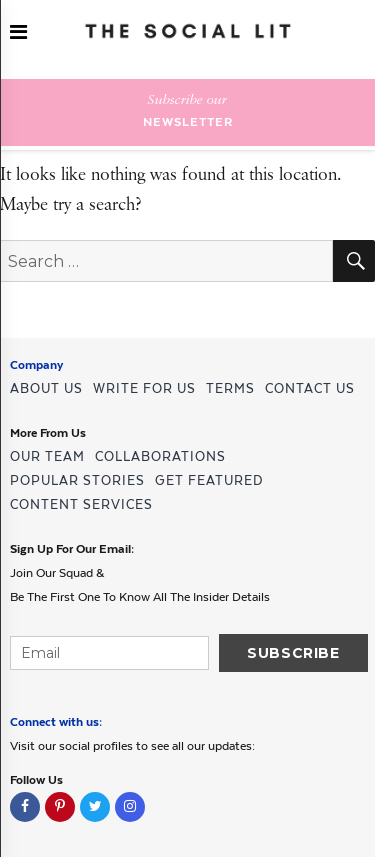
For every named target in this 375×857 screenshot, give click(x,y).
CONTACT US (310, 388)
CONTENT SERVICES (81, 504)
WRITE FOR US (144, 388)
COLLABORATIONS (160, 456)
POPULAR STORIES (77, 480)
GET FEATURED (209, 480)
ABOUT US (46, 388)
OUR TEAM (47, 456)
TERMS (230, 388)
